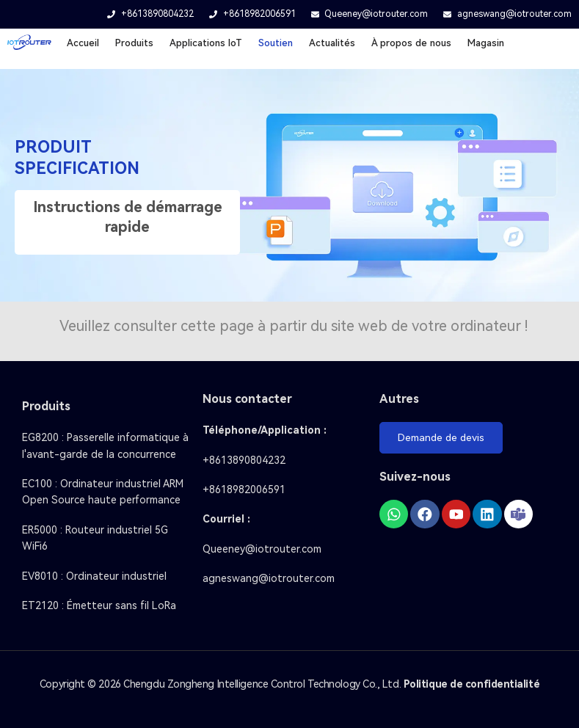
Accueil (83, 43)
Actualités (332, 43)
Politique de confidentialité (471, 684)
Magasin (486, 43)
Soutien (276, 43)
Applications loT (206, 43)
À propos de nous (411, 43)
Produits (134, 43)
